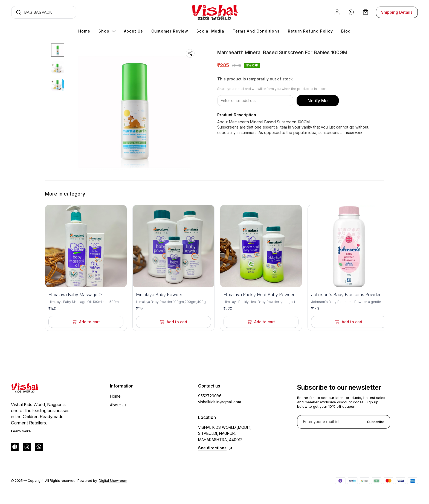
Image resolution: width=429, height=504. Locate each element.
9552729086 (210, 396)
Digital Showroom (113, 481)
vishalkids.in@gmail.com (220, 402)
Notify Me (318, 101)
